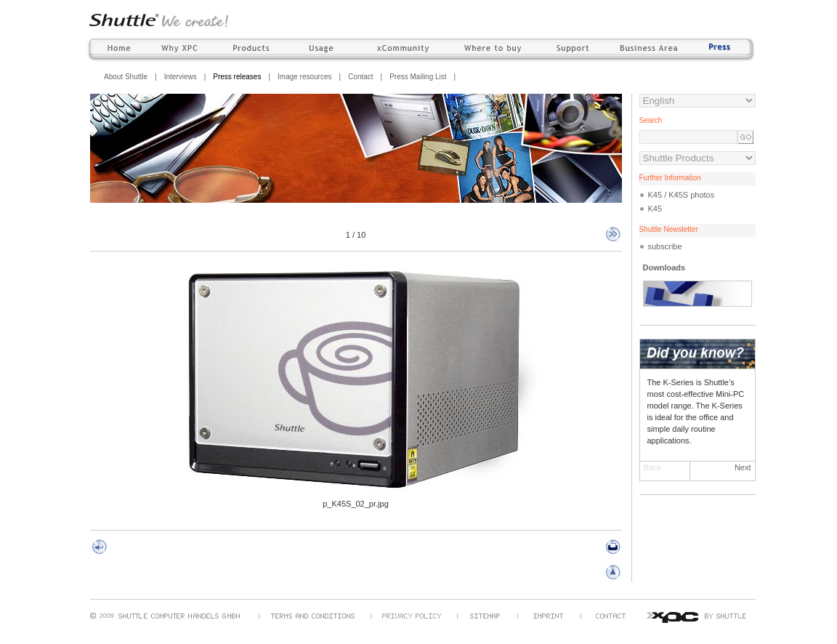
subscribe (665, 246)
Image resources (304, 77)
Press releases (237, 77)
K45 (655, 209)
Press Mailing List (418, 77)
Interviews (181, 77)
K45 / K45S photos (682, 195)
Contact (360, 77)
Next (743, 467)
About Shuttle (126, 77)
